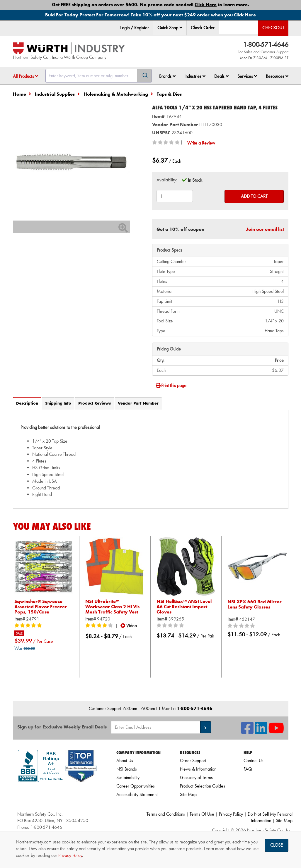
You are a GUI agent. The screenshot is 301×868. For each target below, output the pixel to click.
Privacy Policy (231, 814)
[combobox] (99, 76)
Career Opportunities (136, 786)
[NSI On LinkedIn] (261, 732)
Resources (277, 76)
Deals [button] (221, 76)
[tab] (151, 459)
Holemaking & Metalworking (116, 94)
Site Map (188, 794)
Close (277, 845)
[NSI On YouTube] (276, 732)
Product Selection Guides (203, 786)
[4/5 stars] (100, 626)
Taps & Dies (169, 94)
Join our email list (265, 229)
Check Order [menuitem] (203, 28)
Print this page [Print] (171, 385)
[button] (181, 27)
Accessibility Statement (137, 794)
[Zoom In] (123, 230)
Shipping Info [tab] (58, 403)
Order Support (193, 760)
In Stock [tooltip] (195, 180)
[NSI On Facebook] (247, 732)
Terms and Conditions (166, 814)
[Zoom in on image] (72, 162)
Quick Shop (170, 28)
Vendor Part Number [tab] (138, 403)
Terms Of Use (202, 814)
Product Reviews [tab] (95, 403)
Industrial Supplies (55, 94)
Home (19, 94)
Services (247, 76)
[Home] (69, 48)
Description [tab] (27, 403)
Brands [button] (167, 76)
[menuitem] (170, 28)
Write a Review (201, 143)
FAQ (248, 769)
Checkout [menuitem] (273, 28)
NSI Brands (127, 769)
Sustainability (128, 777)
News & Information (198, 769)
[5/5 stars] (29, 626)
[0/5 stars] (171, 626)
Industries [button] (195, 76)
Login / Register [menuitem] (135, 28)
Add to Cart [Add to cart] (254, 196)
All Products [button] (25, 76)
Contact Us (254, 760)
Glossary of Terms (196, 777)
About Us (125, 760)
